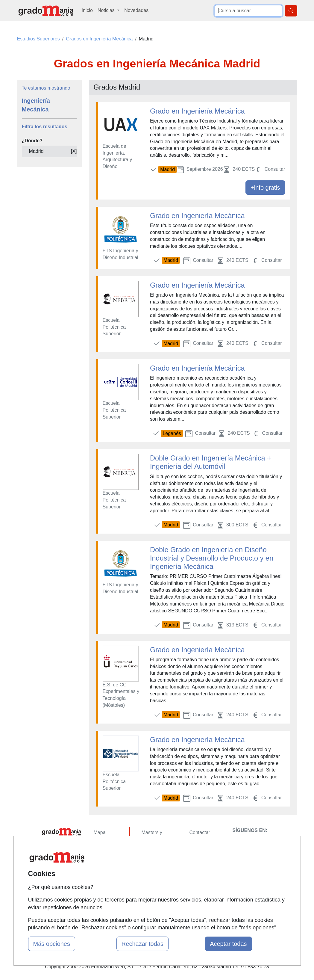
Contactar (200, 832)
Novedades (136, 10)
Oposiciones (155, 893)
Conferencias (156, 862)
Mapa (100, 832)
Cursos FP (153, 851)
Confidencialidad (207, 844)
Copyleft (198, 867)
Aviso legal (201, 856)
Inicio (87, 10)
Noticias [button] (107, 10)
